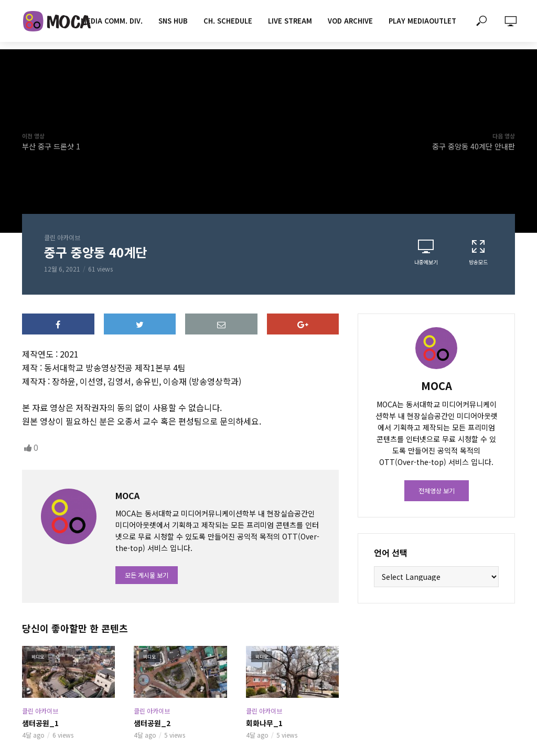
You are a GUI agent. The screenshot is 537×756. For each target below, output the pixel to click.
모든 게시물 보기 (147, 575)
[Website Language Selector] (436, 577)
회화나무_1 (264, 723)
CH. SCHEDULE (228, 21)
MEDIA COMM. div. (112, 21)
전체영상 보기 (437, 490)
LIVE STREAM (290, 21)
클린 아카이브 (62, 237)
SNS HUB (173, 21)
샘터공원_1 (40, 723)
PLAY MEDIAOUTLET (422, 21)
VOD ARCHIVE (350, 21)
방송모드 (478, 252)
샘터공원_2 (152, 723)
